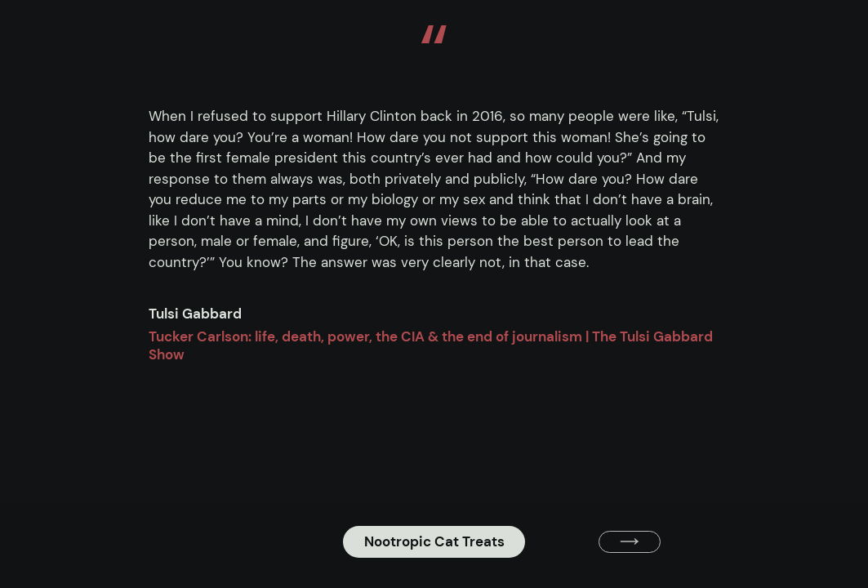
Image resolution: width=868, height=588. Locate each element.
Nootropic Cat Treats (434, 541)
